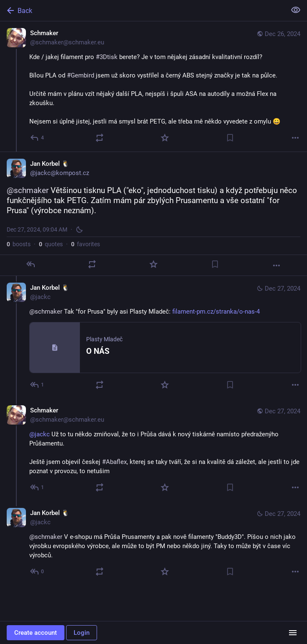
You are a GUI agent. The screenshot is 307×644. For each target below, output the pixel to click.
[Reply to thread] (37, 385)
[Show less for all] (296, 10)
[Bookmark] (230, 138)
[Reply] (37, 138)
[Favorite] (165, 138)
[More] (295, 138)
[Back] (142, 10)
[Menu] (293, 633)
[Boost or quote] (100, 138)
